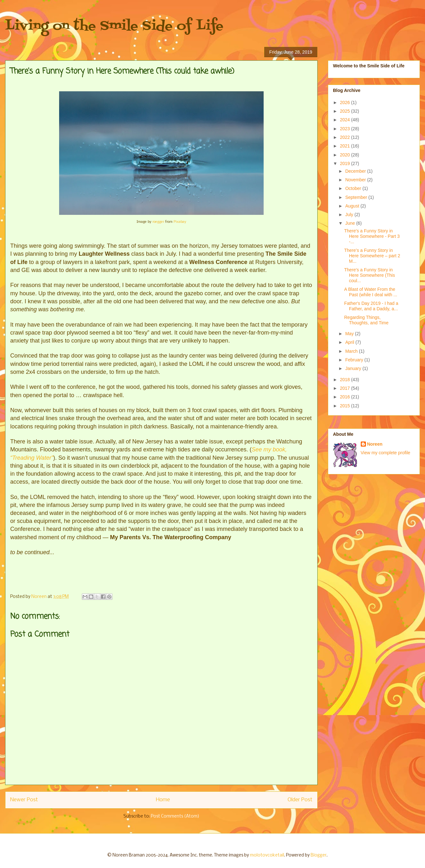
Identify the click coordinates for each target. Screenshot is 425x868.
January (354, 368)
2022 (346, 137)
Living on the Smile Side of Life (114, 26)
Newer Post (24, 800)
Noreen (375, 444)
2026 (346, 102)
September (357, 197)
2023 (346, 129)
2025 (346, 111)
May (350, 334)
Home (163, 800)
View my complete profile (386, 453)
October (354, 188)
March (352, 351)
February (355, 360)
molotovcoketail (267, 855)
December (356, 171)
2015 (346, 406)
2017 (346, 388)
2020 (346, 155)
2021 (346, 146)
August (353, 206)
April (350, 342)
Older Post (300, 800)
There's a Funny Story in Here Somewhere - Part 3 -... (372, 236)
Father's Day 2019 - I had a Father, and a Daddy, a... (371, 306)
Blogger (319, 855)
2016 (346, 397)
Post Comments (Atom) (175, 816)
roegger (158, 222)
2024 (346, 120)
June (351, 223)
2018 (346, 380)
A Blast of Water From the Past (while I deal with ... (371, 292)
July (350, 215)
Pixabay (180, 222)
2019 (346, 163)
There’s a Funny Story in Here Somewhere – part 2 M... (372, 256)
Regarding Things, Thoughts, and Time (366, 320)
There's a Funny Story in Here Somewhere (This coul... (370, 275)
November (356, 180)
